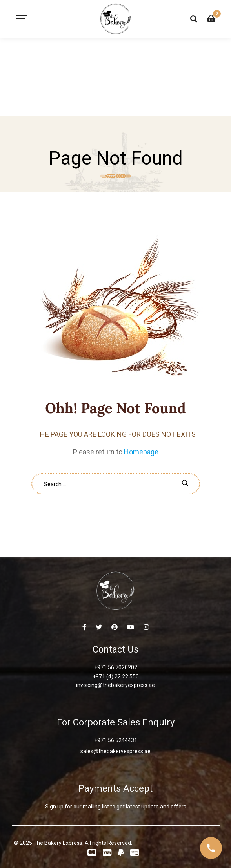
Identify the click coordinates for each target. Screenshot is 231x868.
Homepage (141, 452)
